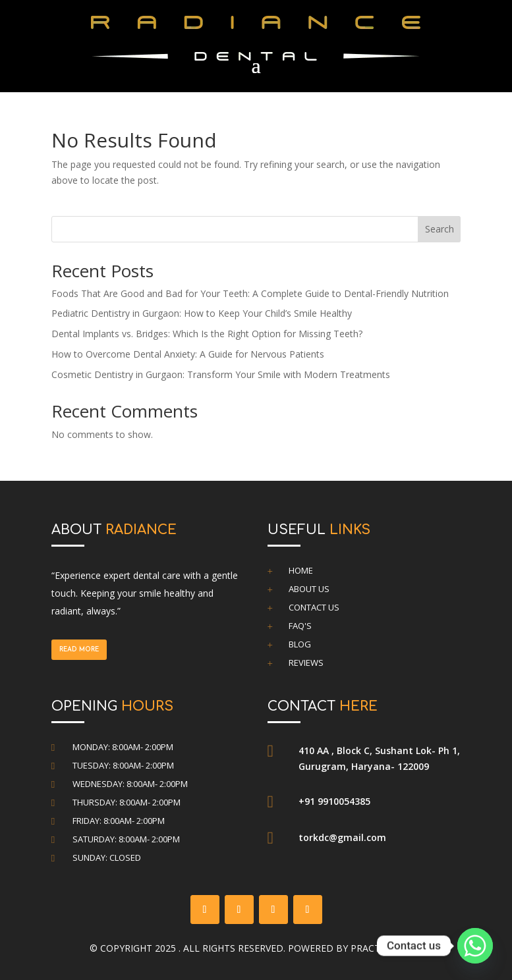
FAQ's (300, 626)
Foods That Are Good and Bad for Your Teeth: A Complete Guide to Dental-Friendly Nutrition (250, 293)
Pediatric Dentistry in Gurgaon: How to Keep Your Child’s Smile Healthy (202, 313)
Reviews (306, 663)
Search (440, 229)
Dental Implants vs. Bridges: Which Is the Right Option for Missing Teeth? (207, 334)
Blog (300, 644)
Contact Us (314, 607)
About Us (309, 589)
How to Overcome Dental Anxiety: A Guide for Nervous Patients (188, 354)
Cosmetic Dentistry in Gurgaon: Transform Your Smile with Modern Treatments (221, 374)
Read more (79, 650)
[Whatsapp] (475, 946)
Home (301, 570)
